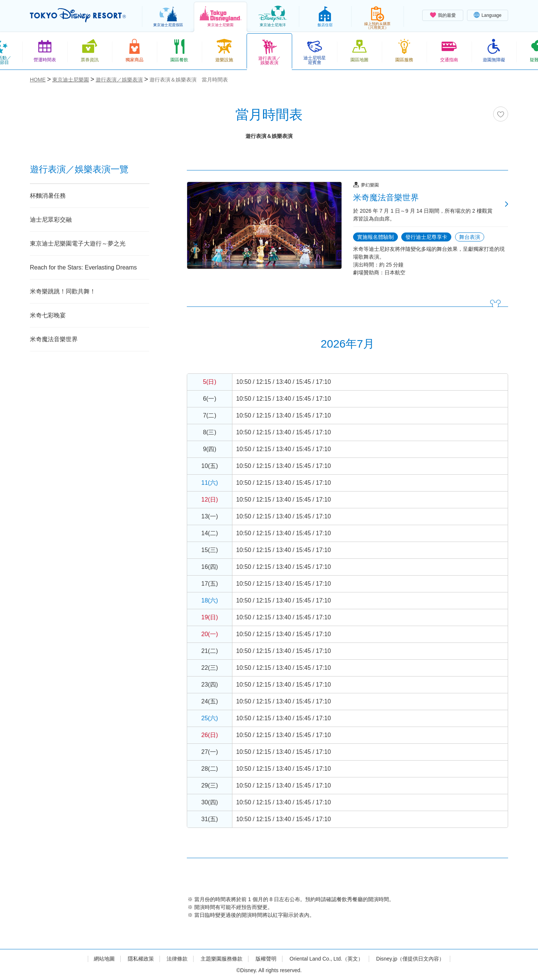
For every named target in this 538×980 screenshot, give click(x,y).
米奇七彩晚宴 (48, 315)
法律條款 (177, 959)
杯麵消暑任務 (48, 196)
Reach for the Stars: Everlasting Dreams (83, 267)
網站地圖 (104, 959)
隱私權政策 (141, 959)
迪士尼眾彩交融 (51, 220)
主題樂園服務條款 (222, 959)
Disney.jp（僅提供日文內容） (410, 959)
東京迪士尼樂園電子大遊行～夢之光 (78, 244)
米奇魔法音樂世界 (54, 339)
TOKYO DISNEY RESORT (78, 15)
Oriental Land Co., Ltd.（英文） (326, 959)
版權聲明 (266, 959)
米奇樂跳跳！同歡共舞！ (63, 291)
